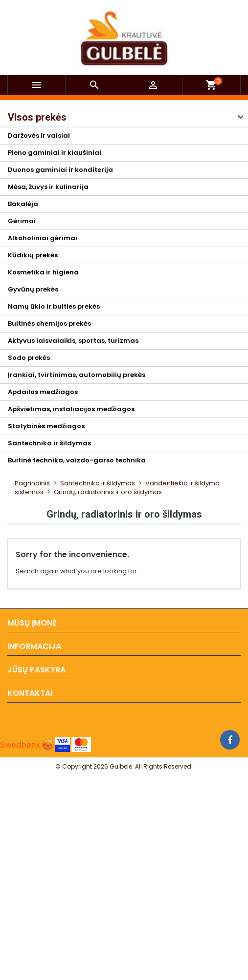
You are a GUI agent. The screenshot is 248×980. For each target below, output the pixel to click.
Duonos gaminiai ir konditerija (60, 170)
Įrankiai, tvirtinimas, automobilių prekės (77, 375)
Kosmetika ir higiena (43, 272)
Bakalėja (23, 204)
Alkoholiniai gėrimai (43, 238)
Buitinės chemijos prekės (49, 323)
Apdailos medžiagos (43, 392)
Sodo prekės (29, 358)
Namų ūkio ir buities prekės (54, 306)
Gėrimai (22, 221)
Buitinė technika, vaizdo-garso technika (77, 460)
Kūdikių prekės (33, 255)
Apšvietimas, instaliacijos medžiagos (71, 409)
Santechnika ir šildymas (49, 443)
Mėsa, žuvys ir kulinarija (48, 187)
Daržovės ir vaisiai (39, 136)
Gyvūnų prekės (33, 289)
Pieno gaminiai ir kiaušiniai (55, 153)
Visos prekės (37, 117)
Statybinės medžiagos (46, 426)
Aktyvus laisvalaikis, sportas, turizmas (73, 341)
